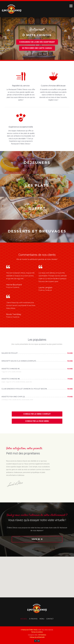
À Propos (33, 619)
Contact (50, 619)
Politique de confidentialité (37, 637)
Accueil (24, 619)
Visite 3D (37, 539)
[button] (37, 575)
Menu (42, 619)
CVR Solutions (42, 635)
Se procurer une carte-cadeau (37, 48)
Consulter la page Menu (37, 421)
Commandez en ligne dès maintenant (37, 42)
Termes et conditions (37, 632)
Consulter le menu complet (37, 414)
